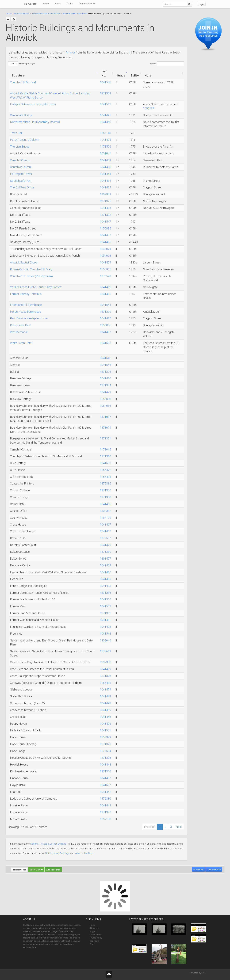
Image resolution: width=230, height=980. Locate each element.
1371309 (105, 312)
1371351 (105, 438)
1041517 (105, 785)
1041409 (105, 160)
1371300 (105, 490)
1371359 (105, 552)
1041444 (105, 174)
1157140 (105, 133)
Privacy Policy (96, 938)
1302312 (105, 511)
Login (201, 5)
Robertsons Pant (20, 325)
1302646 (105, 640)
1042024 (105, 249)
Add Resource (53, 870)
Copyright (94, 941)
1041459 (105, 565)
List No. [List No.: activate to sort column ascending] (104, 73)
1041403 (105, 586)
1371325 (105, 771)
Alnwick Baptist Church (24, 262)
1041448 (105, 765)
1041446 (105, 717)
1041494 (105, 187)
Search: (167, 64)
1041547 (105, 222)
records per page (21, 64)
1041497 (105, 318)
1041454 (105, 262)
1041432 (105, 287)
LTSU (204, 973)
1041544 (105, 365)
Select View (36, 870)
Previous (150, 827)
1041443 (105, 805)
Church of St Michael (23, 82)
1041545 (105, 305)
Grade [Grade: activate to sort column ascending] (121, 75)
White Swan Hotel (21, 343)
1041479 (105, 689)
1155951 (105, 269)
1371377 (105, 812)
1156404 (105, 477)
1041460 (105, 122)
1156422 (105, 470)
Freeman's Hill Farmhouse (26, 305)
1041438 (105, 167)
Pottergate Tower (21, 174)
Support (94, 931)
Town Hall (16, 133)
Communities (87, 4)
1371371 (105, 201)
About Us (94, 928)
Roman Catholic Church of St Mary (31, 269)
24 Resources (19, 870)
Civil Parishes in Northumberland (46, 13)
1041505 (105, 599)
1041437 (105, 235)
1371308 (105, 93)
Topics (70, 4)
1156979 (105, 737)
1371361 (105, 613)
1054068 (105, 256)
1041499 (105, 710)
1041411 (105, 294)
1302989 (105, 194)
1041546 (105, 82)
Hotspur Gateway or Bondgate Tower (33, 104)
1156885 (105, 228)
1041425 (105, 208)
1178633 (105, 651)
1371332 (105, 215)
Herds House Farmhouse (26, 312)
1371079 (105, 428)
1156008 (105, 399)
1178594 (105, 751)
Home (46, 4)
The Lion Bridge (20, 147)
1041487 (105, 332)
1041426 (105, 545)
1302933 (105, 662)
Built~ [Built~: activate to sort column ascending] (135, 75)
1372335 (105, 483)
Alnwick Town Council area (75, 13)
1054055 (105, 406)
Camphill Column (20, 160)
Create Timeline (214, 870)
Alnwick (70, 52)
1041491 (105, 115)
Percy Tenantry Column (25, 140)
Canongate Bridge (21, 115)
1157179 (105, 518)
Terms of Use (96, 935)
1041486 (105, 579)
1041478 (105, 696)
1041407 (105, 778)
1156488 (105, 683)
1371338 (105, 497)
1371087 (105, 417)
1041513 (105, 104)
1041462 (105, 531)
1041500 (105, 463)
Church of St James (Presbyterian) (31, 276)
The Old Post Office (22, 187)
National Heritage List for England (48, 844)
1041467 (105, 524)
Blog (92, 944)
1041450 (105, 378)
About (58, 4)
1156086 (105, 325)
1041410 (105, 572)
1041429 (105, 392)
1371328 (105, 758)
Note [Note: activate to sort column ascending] (148, 75)
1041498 (105, 703)
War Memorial (19, 332)
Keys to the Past (84, 853)
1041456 (105, 504)
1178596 (105, 147)
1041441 (105, 792)
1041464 (105, 181)
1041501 (105, 730)
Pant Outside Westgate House (29, 318)
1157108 (105, 819)
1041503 (105, 606)
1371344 (105, 385)
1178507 (105, 538)
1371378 (105, 744)
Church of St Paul (21, 167)
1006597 (149, 108)
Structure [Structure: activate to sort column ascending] (18, 75)
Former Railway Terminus (26, 294)
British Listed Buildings (57, 853)
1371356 (105, 593)
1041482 (105, 620)
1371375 (105, 372)
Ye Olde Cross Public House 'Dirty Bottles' (36, 287)
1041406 (105, 724)
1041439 (105, 669)
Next (179, 827)
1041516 (105, 343)
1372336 (105, 799)
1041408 (105, 627)
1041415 (105, 242)
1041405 (105, 140)
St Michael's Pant (21, 181)
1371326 (105, 676)
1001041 (105, 153)
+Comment (198, 870)
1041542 (105, 358)
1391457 (105, 559)
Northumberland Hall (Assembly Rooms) (35, 122)
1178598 (105, 276)
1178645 (105, 449)
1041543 (105, 634)
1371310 (105, 456)
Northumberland (21, 13)
